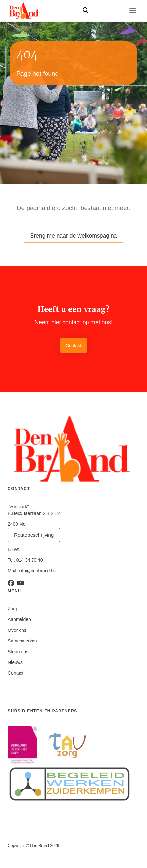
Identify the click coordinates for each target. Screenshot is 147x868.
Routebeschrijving (34, 535)
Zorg (13, 609)
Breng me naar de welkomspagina (74, 236)
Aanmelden (19, 619)
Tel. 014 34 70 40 (25, 560)
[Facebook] (11, 583)
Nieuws (15, 662)
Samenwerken (22, 641)
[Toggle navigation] (133, 11)
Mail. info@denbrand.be (32, 571)
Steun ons (18, 652)
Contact (73, 346)
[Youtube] (21, 583)
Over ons (17, 630)
